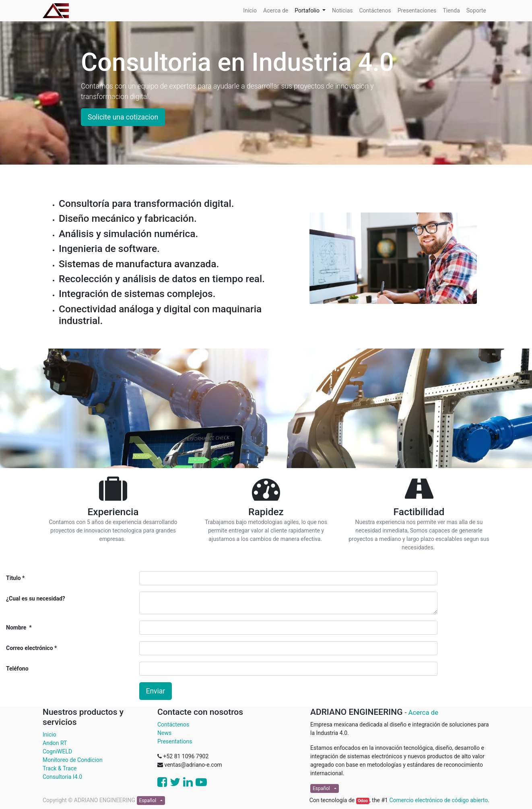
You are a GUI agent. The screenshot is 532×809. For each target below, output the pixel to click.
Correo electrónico (30, 648)
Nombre (17, 627)
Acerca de (424, 712)
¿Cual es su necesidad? (36, 598)
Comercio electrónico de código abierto (438, 800)
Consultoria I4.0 (62, 777)
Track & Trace (60, 768)
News (164, 733)
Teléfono (17, 669)
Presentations (175, 741)
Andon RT (55, 743)
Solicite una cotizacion (123, 117)
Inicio (49, 735)
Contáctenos (173, 724)
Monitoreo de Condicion (73, 760)
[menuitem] (250, 11)
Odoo (363, 801)
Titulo (13, 578)
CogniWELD (57, 751)
